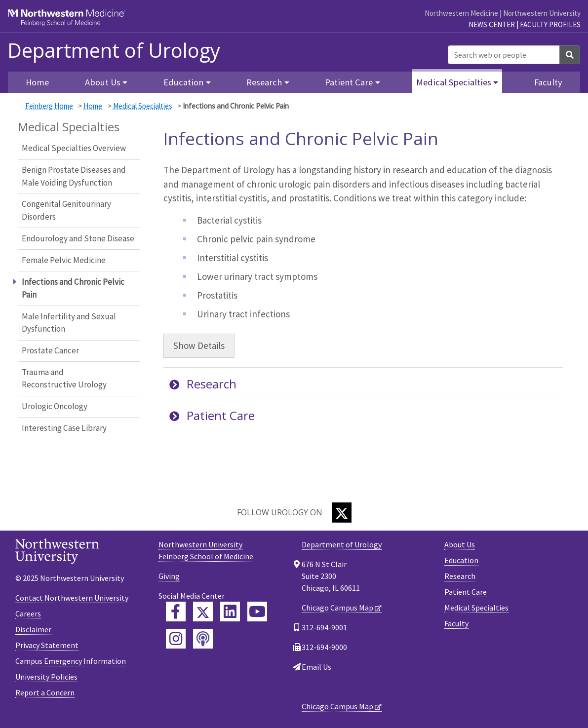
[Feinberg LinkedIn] (230, 612)
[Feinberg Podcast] (203, 639)
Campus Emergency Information (71, 661)
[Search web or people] (504, 55)
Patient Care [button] (349, 82)
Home (37, 82)
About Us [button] (103, 82)
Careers (28, 613)
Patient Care (212, 415)
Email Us (316, 667)
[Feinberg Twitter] (203, 612)
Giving (169, 576)
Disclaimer (33, 629)
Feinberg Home (49, 106)
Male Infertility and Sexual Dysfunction (69, 323)
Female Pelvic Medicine (64, 260)
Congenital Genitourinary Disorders (66, 210)
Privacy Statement (47, 645)
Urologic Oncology (55, 406)
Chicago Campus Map (337, 608)
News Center (492, 24)
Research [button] (264, 82)
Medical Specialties (143, 106)
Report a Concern (45, 692)
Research (203, 384)
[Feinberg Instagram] (176, 639)
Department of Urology (114, 50)
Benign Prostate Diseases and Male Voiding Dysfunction (74, 176)
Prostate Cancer (50, 350)
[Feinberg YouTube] (257, 612)
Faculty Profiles (550, 24)
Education (461, 560)
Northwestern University (542, 13)
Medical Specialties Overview (74, 148)
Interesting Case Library (64, 428)
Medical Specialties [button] (454, 82)
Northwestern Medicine (461, 13)
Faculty (548, 82)
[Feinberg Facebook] (176, 612)
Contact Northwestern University (72, 598)
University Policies (46, 677)
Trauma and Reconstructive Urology (64, 379)
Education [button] (183, 82)
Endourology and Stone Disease (78, 238)
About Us (460, 544)
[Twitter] (342, 513)
